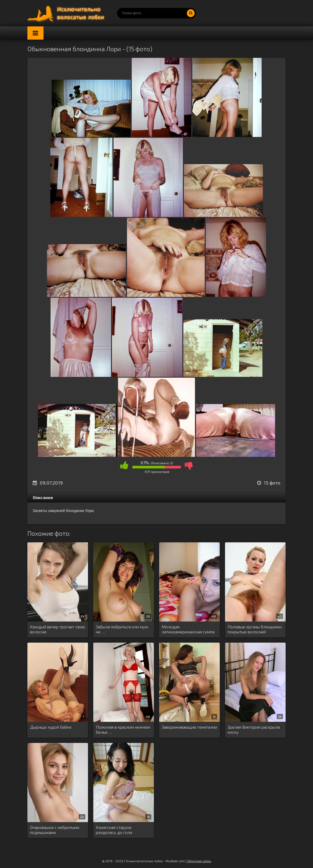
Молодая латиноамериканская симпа (188, 629)
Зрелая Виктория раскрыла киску (254, 729)
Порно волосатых (67, 13)
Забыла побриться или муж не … (122, 629)
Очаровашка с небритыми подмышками (55, 830)
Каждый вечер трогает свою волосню (58, 629)
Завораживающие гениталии (189, 727)
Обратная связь (199, 861)
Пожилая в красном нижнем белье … (123, 729)
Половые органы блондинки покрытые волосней (255, 629)
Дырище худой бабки (51, 727)
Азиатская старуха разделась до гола (114, 830)
